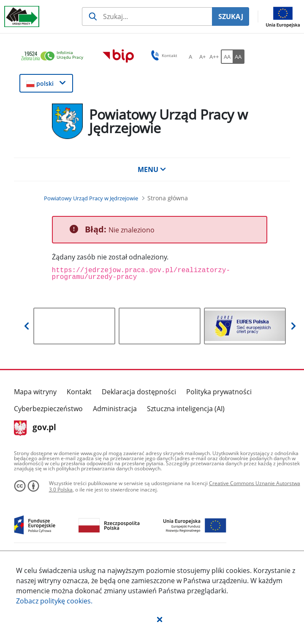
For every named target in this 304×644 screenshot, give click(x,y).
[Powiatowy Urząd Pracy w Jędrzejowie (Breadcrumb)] (91, 198)
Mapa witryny (35, 392)
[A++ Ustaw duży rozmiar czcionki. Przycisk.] (214, 57)
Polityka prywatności (219, 392)
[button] (160, 619)
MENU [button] (152, 169)
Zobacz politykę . (54, 601)
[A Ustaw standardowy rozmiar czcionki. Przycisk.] (190, 57)
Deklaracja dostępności (139, 392)
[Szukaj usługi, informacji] (147, 16)
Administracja (115, 409)
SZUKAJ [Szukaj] (231, 16)
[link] (54, 56)
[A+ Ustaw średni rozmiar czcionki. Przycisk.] (202, 57)
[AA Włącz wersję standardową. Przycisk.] (227, 57)
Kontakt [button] (163, 55)
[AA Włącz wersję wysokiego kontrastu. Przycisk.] (239, 57)
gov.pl (35, 428)
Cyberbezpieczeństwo (48, 409)
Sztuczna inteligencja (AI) (186, 409)
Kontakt (79, 392)
